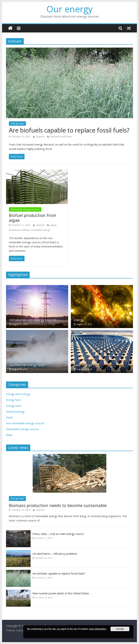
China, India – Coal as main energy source (58, 534)
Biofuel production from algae (33, 218)
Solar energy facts (87, 365)
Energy (79, 320)
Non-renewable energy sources (25, 423)
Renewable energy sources (25, 209)
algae (53, 225)
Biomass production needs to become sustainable (58, 505)
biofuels (55, 137)
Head (9, 417)
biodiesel (14, 230)
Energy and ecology (18, 394)
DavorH (41, 137)
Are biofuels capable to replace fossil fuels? (69, 130)
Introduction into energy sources (33, 320)
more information (97, 629)
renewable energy (40, 230)
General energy (15, 412)
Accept (120, 629)
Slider (9, 435)
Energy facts (14, 400)
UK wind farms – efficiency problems (55, 554)
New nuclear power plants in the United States (61, 593)
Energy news (17, 124)
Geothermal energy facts (27, 365)
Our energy (69, 9)
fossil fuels (66, 137)
